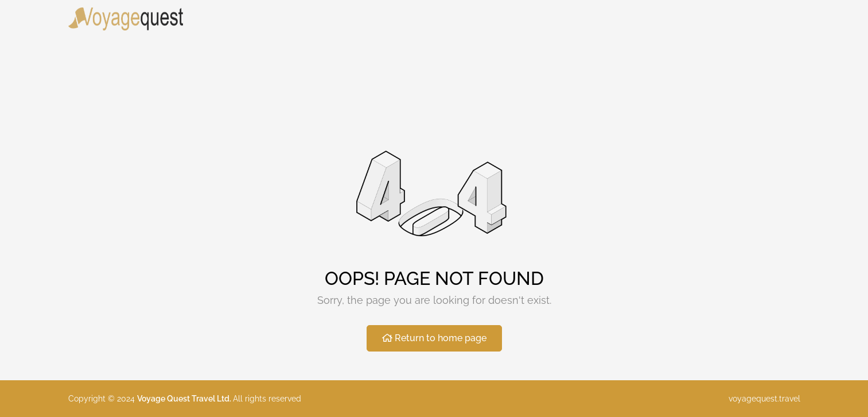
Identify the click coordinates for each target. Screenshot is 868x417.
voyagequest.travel (764, 399)
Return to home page (434, 338)
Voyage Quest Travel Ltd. (185, 399)
